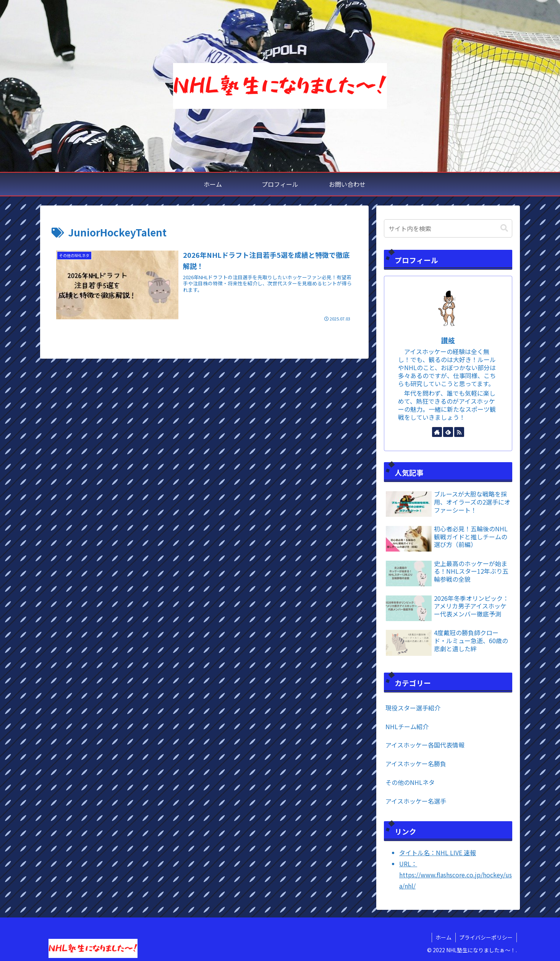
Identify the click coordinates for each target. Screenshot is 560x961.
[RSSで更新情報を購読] (459, 432)
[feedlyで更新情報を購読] (448, 432)
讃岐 (448, 340)
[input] (448, 228)
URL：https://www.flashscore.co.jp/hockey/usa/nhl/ (456, 875)
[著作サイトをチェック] (437, 432)
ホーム (443, 937)
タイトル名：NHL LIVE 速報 (438, 853)
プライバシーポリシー (486, 937)
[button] (504, 228)
